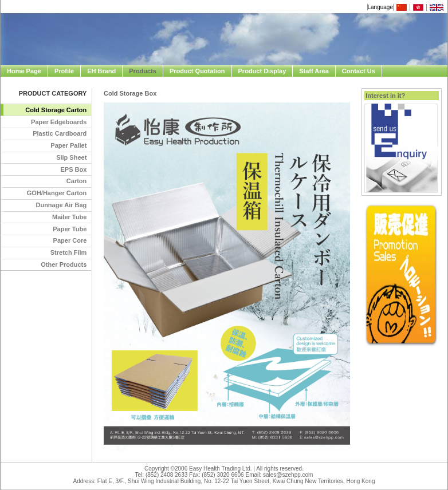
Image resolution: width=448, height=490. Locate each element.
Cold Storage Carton (56, 110)
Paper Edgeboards (59, 122)
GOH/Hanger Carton (57, 193)
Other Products (64, 264)
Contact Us (359, 71)
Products (143, 71)
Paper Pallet (68, 145)
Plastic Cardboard (60, 133)
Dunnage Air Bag (61, 205)
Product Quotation (197, 71)
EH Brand (101, 71)
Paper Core (70, 240)
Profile (64, 71)
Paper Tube (70, 229)
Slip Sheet (71, 157)
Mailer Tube (69, 217)
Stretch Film (69, 252)
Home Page (24, 71)
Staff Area (314, 71)
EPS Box (73, 169)
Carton (76, 181)
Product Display (262, 71)
